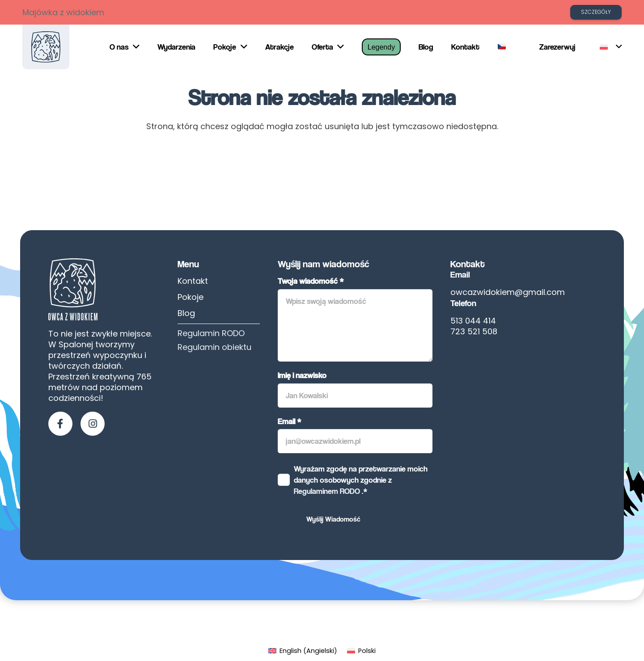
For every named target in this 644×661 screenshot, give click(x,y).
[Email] (355, 441)
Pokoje (191, 297)
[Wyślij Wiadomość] (333, 519)
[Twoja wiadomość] (355, 325)
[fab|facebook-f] (60, 424)
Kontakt (193, 281)
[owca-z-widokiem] (46, 47)
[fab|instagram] (93, 424)
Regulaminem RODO (327, 491)
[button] (611, 47)
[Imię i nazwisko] (355, 396)
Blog (186, 313)
